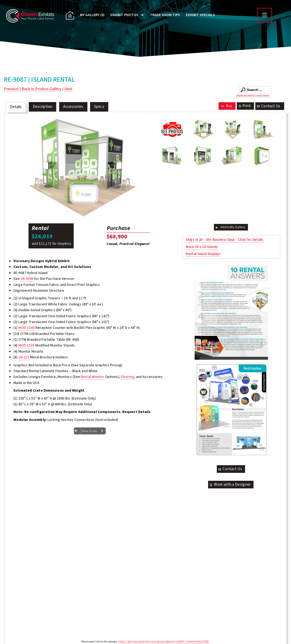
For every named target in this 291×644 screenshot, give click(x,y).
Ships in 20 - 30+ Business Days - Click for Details (225, 240)
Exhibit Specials (200, 15)
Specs (99, 107)
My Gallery (92, 15)
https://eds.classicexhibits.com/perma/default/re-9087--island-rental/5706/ (164, 642)
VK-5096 (27, 279)
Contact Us (268, 106)
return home (263, 95)
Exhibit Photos (124, 15)
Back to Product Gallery (41, 89)
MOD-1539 (27, 345)
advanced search (246, 95)
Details (16, 107)
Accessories (73, 107)
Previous (11, 89)
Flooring (128, 377)
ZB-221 (24, 357)
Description (43, 107)
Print (244, 106)
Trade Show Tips (165, 15)
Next (68, 89)
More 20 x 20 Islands (202, 247)
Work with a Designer (230, 485)
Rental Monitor (92, 377)
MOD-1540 (27, 328)
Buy (226, 106)
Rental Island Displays (203, 254)
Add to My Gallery (230, 227)
